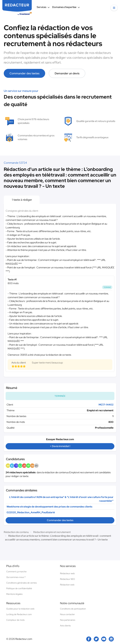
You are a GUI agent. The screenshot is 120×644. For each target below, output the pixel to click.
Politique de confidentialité (19, 588)
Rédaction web (67, 585)
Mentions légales (14, 594)
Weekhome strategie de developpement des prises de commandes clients (49, 507)
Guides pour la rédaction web (20, 609)
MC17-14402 (106, 405)
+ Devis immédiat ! (60, 446)
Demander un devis (67, 73)
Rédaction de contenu (16, 532)
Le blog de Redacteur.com (19, 614)
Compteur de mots (15, 620)
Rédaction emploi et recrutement (52, 532)
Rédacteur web (67, 573)
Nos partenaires (68, 620)
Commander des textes (24, 73)
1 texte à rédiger (22, 200)
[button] (114, 8)
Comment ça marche (16, 572)
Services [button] (43, 7)
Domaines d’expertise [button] (66, 7)
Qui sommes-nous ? (16, 577)
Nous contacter (67, 614)
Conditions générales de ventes (21, 583)
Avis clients (65, 626)
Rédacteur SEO (67, 579)
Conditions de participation (73, 609)
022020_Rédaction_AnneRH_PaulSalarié (31, 512)
